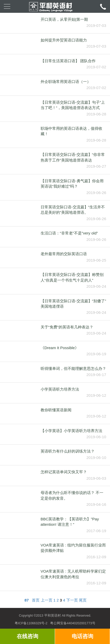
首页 (36, 600)
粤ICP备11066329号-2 (31, 623)
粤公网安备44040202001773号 (73, 623)
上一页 (47, 600)
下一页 (72, 600)
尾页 (83, 600)
